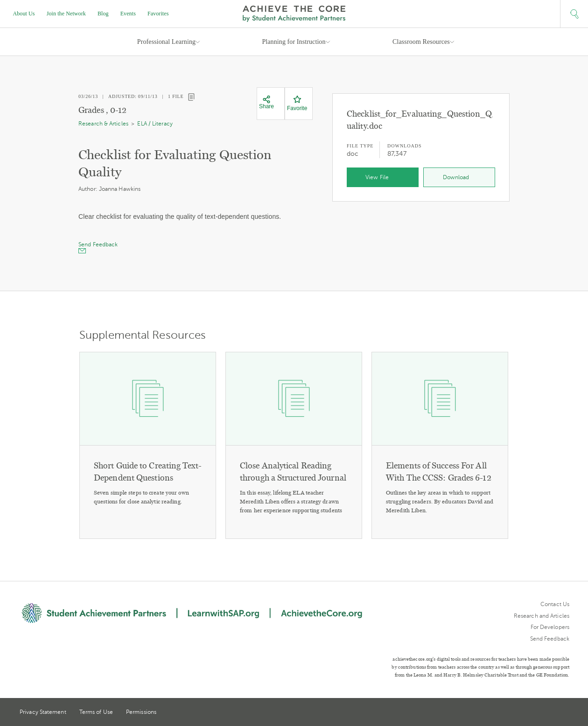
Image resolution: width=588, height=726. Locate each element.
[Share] (266, 103)
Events (128, 14)
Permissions (141, 712)
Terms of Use (96, 712)
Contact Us (555, 604)
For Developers (550, 627)
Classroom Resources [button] (421, 42)
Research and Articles (542, 616)
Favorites (158, 14)
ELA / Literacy (155, 124)
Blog (103, 14)
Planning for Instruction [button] (294, 42)
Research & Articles (103, 124)
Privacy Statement (43, 712)
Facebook (566, 713)
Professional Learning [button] (166, 42)
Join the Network (66, 14)
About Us (24, 14)
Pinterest (549, 713)
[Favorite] (297, 104)
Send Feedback (550, 639)
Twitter (532, 713)
